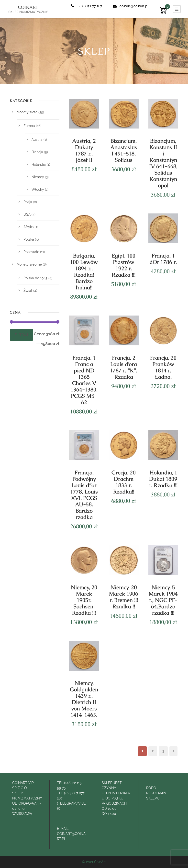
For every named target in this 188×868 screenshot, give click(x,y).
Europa (29, 126)
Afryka (29, 227)
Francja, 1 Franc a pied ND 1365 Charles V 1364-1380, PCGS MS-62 (84, 380)
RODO (151, 788)
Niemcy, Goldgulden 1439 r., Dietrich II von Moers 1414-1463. (84, 699)
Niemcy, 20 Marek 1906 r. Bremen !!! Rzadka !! (124, 597)
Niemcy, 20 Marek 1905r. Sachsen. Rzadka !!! (84, 600)
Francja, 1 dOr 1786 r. (163, 259)
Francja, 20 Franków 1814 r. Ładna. (163, 367)
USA (27, 214)
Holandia (39, 164)
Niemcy (38, 177)
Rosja (28, 202)
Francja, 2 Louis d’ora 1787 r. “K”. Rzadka (124, 367)
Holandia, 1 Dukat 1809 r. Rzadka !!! (163, 479)
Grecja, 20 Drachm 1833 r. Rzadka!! (124, 482)
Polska (29, 239)
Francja (37, 152)
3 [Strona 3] (163, 751)
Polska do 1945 (35, 278)
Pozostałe (31, 252)
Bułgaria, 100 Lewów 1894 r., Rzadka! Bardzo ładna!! (84, 272)
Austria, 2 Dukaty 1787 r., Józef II (84, 150)
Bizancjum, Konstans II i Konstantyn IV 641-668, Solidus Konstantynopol (163, 163)
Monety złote (27, 112)
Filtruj (21, 335)
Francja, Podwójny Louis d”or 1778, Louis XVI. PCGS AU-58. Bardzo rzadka (84, 495)
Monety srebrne (29, 264)
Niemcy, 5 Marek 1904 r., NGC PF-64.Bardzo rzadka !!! (163, 600)
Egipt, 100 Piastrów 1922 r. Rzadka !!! (124, 265)
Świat (28, 291)
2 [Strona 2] (153, 751)
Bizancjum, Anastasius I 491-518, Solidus (124, 150)
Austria (37, 140)
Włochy (38, 189)
